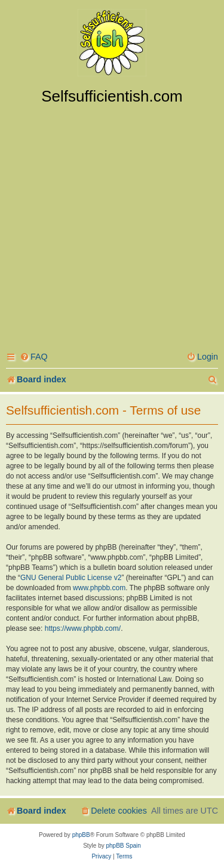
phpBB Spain (123, 846)
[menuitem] (34, 357)
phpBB (81, 835)
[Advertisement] (112, 224)
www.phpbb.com (99, 588)
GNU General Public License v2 (71, 578)
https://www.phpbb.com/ (83, 628)
